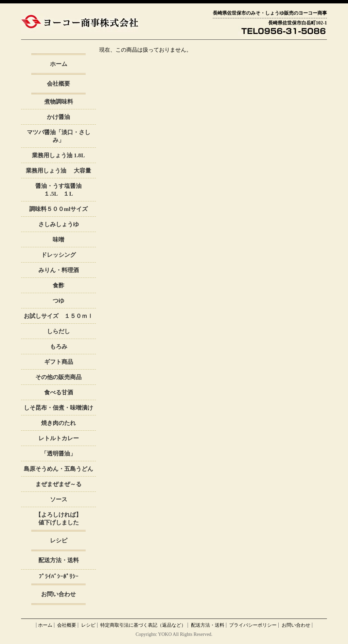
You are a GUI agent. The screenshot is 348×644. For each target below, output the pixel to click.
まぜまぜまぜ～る (58, 484)
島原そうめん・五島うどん (58, 469)
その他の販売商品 (58, 377)
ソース (59, 499)
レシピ (59, 541)
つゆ (58, 301)
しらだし (58, 331)
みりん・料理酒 (59, 270)
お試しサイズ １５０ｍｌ (58, 316)
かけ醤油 (61, 117)
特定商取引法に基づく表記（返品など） (143, 625)
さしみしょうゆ (59, 224)
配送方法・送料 (59, 560)
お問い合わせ (58, 594)
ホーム (59, 64)
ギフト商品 (59, 362)
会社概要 (58, 84)
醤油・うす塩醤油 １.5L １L (66, 190)
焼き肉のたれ (58, 423)
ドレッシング (58, 255)
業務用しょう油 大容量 (58, 171)
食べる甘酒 (59, 392)
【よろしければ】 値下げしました (66, 519)
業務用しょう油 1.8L (58, 155)
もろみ (59, 347)
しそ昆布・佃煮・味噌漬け (58, 408)
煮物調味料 (59, 102)
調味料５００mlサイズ (58, 209)
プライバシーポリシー (253, 625)
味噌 (58, 240)
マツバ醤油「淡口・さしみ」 (59, 136)
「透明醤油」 (58, 454)
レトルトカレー (59, 438)
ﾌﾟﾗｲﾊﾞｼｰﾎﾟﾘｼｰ (59, 577)
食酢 (58, 285)
